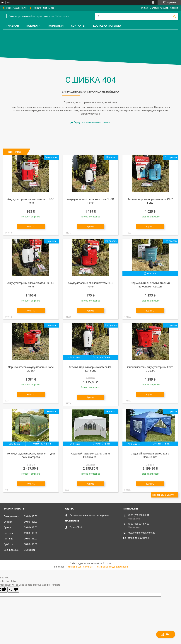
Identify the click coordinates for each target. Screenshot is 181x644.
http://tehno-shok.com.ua (142, 533)
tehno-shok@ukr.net (139, 538)
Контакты (78, 26)
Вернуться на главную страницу (92, 122)
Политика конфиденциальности (112, 567)
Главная (13, 26)
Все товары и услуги (163, 495)
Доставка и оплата (107, 26)
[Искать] (175, 16)
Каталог (32, 26)
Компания (56, 26)
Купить (31, 227)
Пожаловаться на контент (80, 567)
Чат (166, 634)
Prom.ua (107, 563)
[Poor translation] (13, 590)
